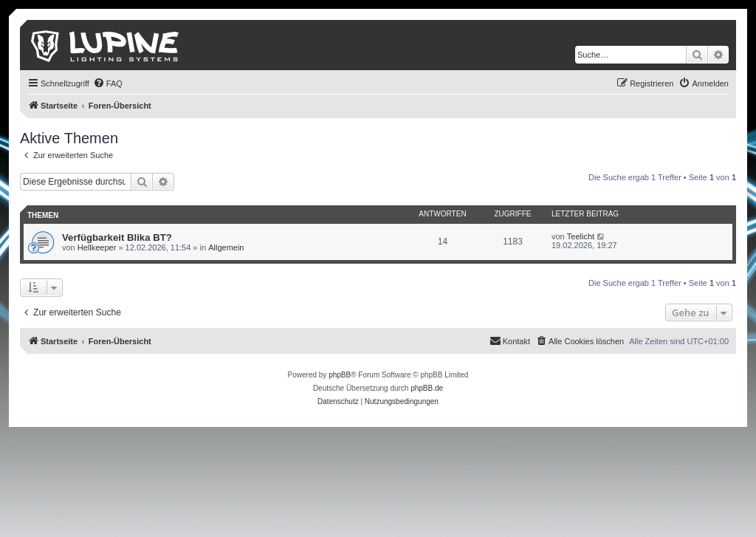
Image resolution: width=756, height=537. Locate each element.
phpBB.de (427, 388)
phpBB (340, 375)
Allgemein (226, 247)
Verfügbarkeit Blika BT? (117, 237)
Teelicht (581, 236)
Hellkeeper (97, 247)
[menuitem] (108, 83)
